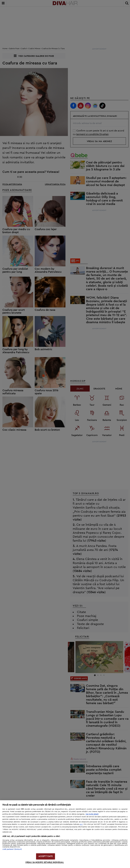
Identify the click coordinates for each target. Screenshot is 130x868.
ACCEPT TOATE (46, 856)
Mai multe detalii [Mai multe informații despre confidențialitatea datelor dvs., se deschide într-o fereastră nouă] (92, 814)
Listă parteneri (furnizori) (12, 849)
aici (81, 824)
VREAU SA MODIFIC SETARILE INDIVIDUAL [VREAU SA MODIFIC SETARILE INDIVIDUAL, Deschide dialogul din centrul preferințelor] (45, 862)
